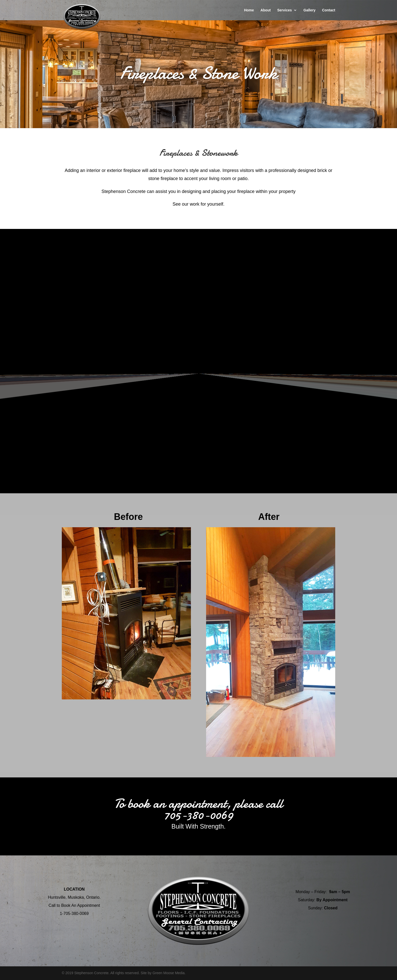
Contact (329, 10)
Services (285, 10)
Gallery (310, 10)
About (266, 10)
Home (249, 10)
